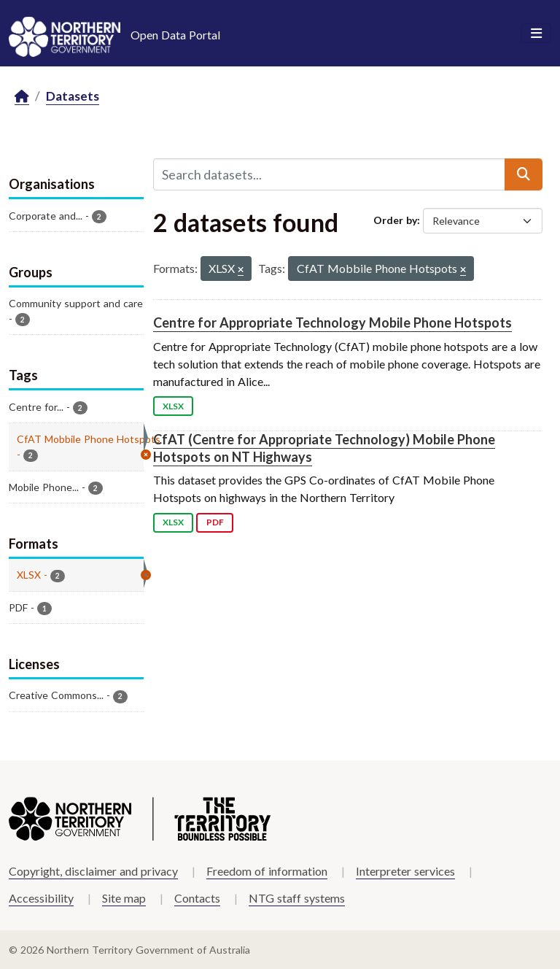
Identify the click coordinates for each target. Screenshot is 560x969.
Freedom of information (267, 871)
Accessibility (41, 898)
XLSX (173, 406)
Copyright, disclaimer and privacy (93, 871)
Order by (395, 220)
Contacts (197, 898)
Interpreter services (405, 871)
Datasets (73, 96)
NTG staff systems (297, 898)
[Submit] (524, 174)
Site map (124, 898)
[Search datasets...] (329, 174)
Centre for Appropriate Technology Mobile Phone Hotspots (332, 323)
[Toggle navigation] (536, 34)
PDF (215, 522)
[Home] (22, 97)
